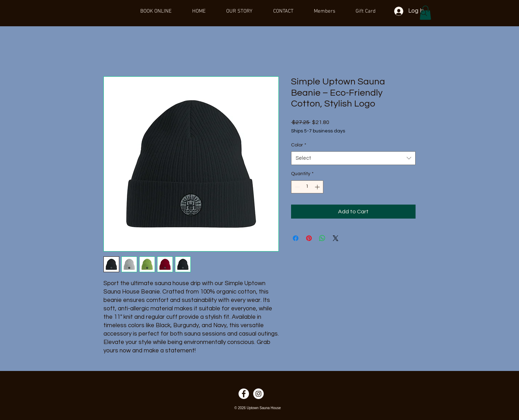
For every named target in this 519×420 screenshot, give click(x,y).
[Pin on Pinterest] (309, 238)
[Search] (424, 13)
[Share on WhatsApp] (322, 238)
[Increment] (318, 187)
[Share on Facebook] (296, 238)
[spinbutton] (307, 187)
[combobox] (353, 158)
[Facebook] (244, 394)
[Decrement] (296, 187)
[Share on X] (336, 238)
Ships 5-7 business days (318, 131)
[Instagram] (258, 394)
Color (299, 145)
